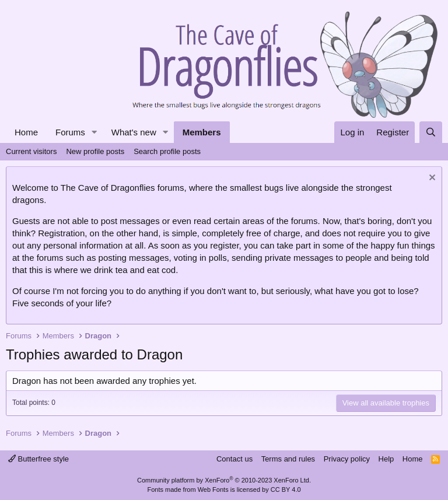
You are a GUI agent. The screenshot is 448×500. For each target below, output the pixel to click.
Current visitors (31, 151)
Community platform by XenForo (224, 480)
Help (386, 459)
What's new (134, 132)
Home (26, 132)
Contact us (235, 459)
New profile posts (95, 151)
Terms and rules (288, 459)
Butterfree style (38, 459)
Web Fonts (213, 489)
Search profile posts (167, 151)
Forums (70, 132)
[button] (94, 132)
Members (202, 132)
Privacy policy (347, 459)
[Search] (431, 132)
